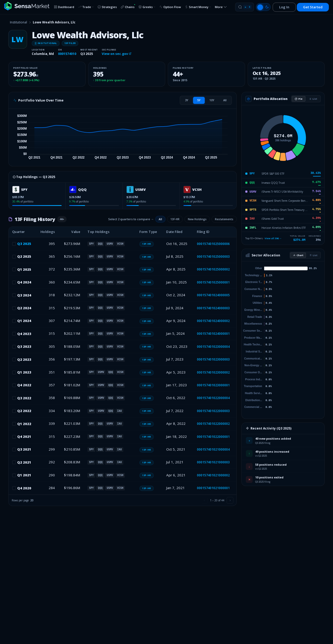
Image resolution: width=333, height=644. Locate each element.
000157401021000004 (213, 449)
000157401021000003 (213, 462)
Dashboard (64, 7)
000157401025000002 (213, 269)
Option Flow (170, 7)
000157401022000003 (213, 411)
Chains (128, 6)
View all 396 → (273, 238)
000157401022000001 (213, 437)
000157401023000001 (213, 385)
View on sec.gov (117, 54)
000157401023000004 (213, 347)
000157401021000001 (213, 488)
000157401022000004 (213, 398)
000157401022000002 (213, 424)
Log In (284, 7)
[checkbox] (14, 244)
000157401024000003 (213, 308)
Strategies (107, 7)
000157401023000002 (213, 372)
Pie (299, 99)
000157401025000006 (213, 244)
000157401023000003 (213, 359)
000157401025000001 (213, 282)
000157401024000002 (213, 321)
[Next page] (230, 500)
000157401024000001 (213, 334)
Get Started (313, 7)
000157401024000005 (213, 295)
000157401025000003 (213, 257)
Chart (298, 255)
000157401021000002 (213, 475)
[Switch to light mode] (263, 7)
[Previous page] (204, 500)
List (313, 99)
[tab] (187, 100)
